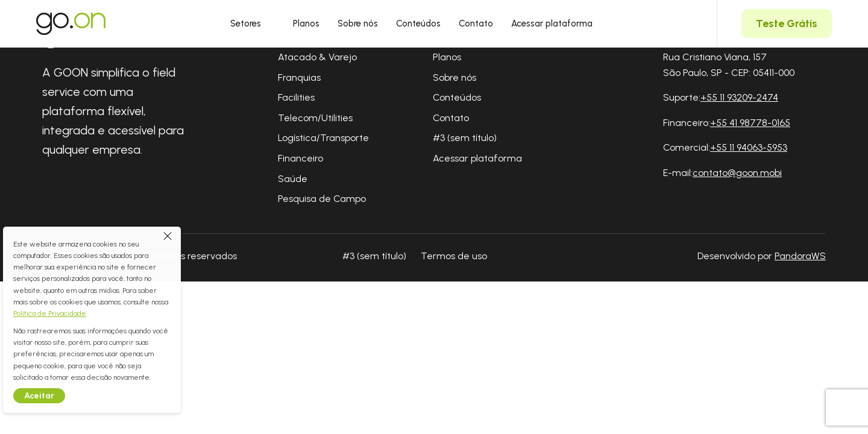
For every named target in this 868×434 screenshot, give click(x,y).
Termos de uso (454, 256)
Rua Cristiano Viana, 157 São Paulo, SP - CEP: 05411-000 (729, 65)
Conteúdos (418, 24)
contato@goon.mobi (737, 173)
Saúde (293, 179)
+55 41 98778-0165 (750, 123)
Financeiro (300, 158)
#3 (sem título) (465, 138)
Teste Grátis (787, 24)
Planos (306, 24)
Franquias (299, 77)
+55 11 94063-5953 (749, 147)
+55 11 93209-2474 (739, 97)
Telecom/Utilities (315, 118)
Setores (253, 24)
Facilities (296, 97)
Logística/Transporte (323, 138)
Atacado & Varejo (317, 57)
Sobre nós (358, 24)
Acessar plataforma (552, 24)
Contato (476, 24)
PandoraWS (800, 256)
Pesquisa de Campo (322, 199)
